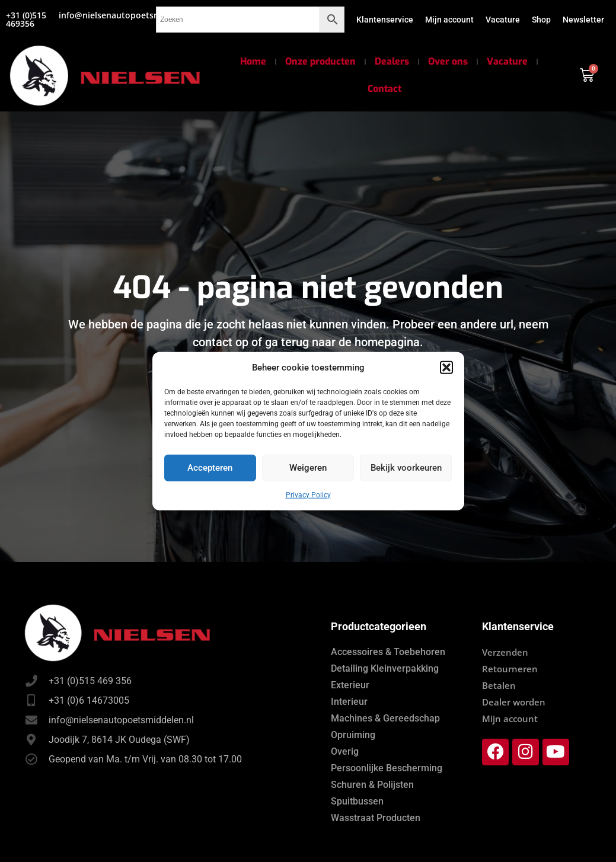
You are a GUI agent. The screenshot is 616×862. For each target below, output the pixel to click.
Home (253, 61)
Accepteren (210, 468)
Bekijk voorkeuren (406, 468)
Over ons (448, 61)
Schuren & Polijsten (372, 785)
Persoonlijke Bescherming (387, 768)
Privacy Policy (308, 494)
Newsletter (583, 20)
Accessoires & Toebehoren (388, 652)
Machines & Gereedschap (385, 718)
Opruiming (353, 735)
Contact (384, 89)
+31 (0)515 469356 (26, 19)
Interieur (349, 702)
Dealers (392, 61)
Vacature (503, 20)
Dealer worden (514, 702)
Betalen (499, 685)
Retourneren (510, 669)
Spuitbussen (357, 801)
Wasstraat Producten (376, 818)
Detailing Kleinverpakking (385, 668)
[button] (446, 368)
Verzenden (505, 652)
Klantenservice (385, 20)
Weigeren (308, 468)
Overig (345, 751)
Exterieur (350, 685)
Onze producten (320, 61)
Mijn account (449, 20)
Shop (541, 20)
